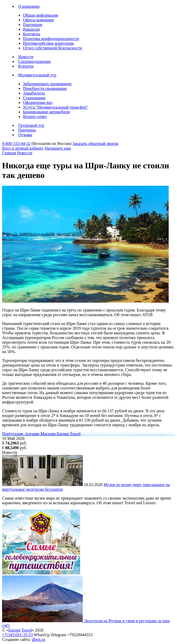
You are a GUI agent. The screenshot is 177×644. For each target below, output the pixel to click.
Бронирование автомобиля (46, 112)
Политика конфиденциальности (51, 39)
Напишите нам (58, 148)
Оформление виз (38, 102)
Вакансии (31, 29)
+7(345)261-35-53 (17, 635)
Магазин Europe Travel (61, 434)
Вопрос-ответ (35, 117)
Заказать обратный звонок (95, 144)
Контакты (31, 34)
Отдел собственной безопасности (52, 48)
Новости (26, 57)
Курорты (26, 66)
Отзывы (25, 135)
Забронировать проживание (47, 84)
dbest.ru (38, 639)
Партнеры (27, 130)
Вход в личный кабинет (23, 148)
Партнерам (33, 25)
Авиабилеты (34, 93)
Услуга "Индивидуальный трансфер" (55, 107)
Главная (9, 153)
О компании (29, 6)
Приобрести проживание (45, 88)
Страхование (34, 98)
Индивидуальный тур (37, 75)
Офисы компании (38, 20)
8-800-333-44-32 (16, 144)
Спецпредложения (34, 61)
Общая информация (40, 15)
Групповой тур (31, 125)
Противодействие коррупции (48, 43)
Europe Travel (20, 630)
